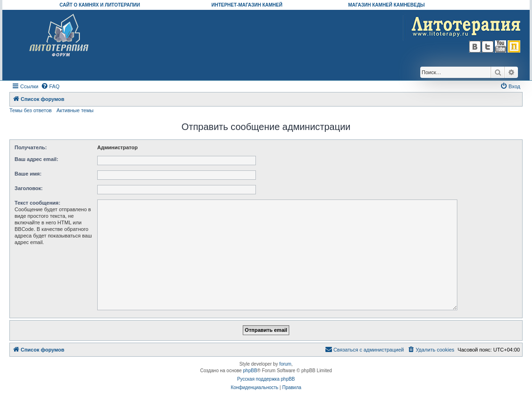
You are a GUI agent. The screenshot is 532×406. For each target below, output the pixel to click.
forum (285, 364)
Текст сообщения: (37, 203)
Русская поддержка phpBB (266, 379)
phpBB (250, 371)
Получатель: (31, 147)
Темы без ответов (31, 110)
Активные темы (75, 110)
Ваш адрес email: (36, 159)
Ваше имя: (28, 174)
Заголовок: (29, 188)
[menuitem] (50, 86)
